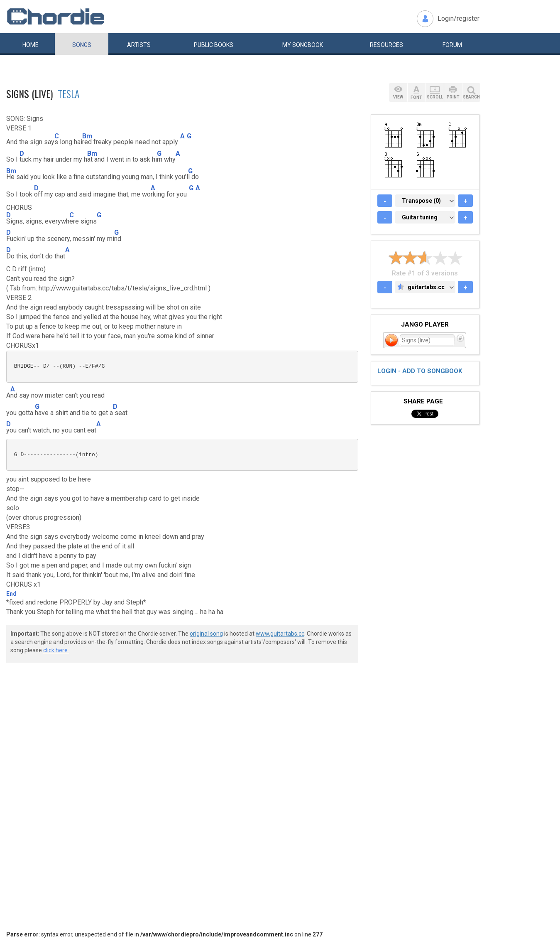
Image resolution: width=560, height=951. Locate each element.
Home (31, 45)
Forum (452, 45)
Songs (82, 45)
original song (206, 634)
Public (214, 45)
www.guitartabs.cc (280, 634)
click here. (56, 650)
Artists (139, 45)
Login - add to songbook (420, 371)
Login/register (459, 18)
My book (303, 45)
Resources (386, 45)
